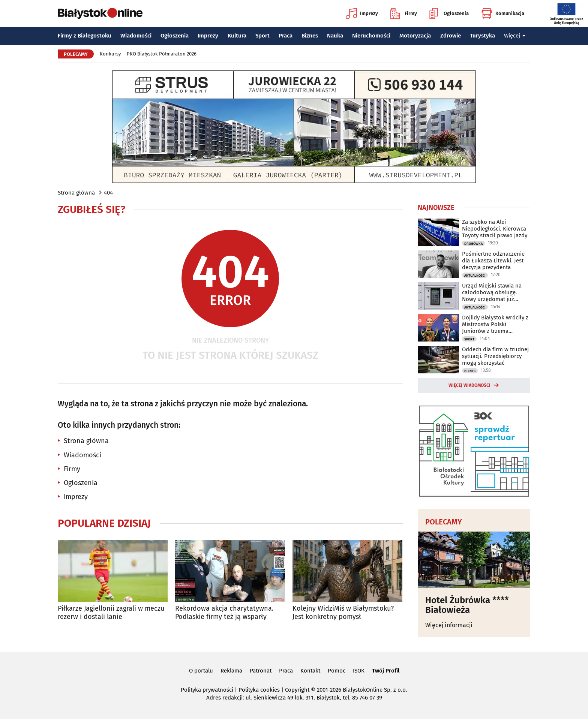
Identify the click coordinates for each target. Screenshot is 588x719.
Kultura (237, 36)
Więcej (515, 36)
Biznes (310, 36)
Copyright (297, 690)
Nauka (335, 36)
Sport (262, 36)
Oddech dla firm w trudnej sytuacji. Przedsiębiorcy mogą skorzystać (495, 356)
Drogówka (473, 244)
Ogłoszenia (449, 13)
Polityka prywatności (207, 690)
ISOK (359, 671)
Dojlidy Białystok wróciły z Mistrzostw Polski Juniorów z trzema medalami (495, 324)
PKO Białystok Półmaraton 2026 (162, 54)
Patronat (261, 671)
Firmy (404, 13)
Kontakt (310, 671)
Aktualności (475, 276)
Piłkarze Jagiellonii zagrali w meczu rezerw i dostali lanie (111, 613)
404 (108, 193)
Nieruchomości (371, 36)
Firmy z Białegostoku (85, 36)
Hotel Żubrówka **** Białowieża (467, 605)
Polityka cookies (259, 690)
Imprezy (362, 13)
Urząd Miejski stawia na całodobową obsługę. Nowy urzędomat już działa (492, 292)
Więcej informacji (449, 625)
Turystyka (482, 36)
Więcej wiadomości (469, 385)
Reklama (231, 671)
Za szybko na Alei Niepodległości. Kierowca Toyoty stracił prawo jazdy (495, 229)
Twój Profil (386, 671)
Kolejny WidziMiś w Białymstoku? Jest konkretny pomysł (343, 613)
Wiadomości (136, 36)
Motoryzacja (415, 36)
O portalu (201, 671)
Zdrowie (451, 36)
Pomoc (337, 671)
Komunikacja (503, 13)
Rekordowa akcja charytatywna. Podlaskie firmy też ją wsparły (224, 613)
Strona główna (76, 193)
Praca (286, 36)
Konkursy (110, 54)
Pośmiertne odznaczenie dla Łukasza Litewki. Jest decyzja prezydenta (493, 261)
